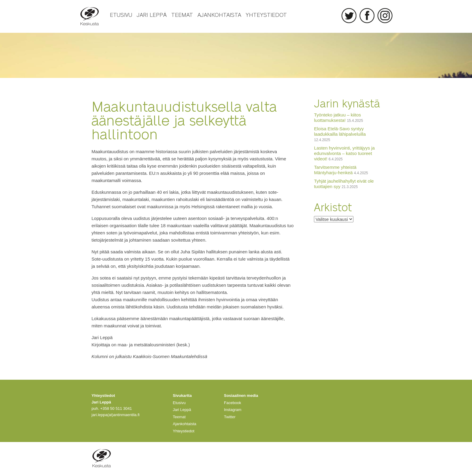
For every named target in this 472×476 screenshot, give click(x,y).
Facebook (367, 16)
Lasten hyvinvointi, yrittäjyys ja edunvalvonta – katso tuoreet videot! (344, 153)
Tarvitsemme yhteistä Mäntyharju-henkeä (335, 170)
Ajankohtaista (219, 14)
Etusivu (121, 14)
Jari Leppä (152, 14)
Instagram (385, 16)
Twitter (349, 16)
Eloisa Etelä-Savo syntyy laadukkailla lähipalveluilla (340, 131)
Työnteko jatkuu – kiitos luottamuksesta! (337, 117)
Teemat (182, 14)
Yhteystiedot (266, 14)
